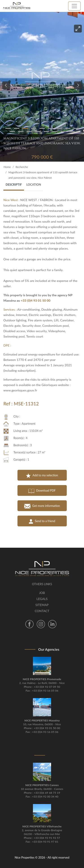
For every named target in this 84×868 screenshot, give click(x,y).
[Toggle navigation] (74, 6)
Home (7, 167)
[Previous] (6, 85)
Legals (42, 599)
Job (42, 593)
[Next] (78, 85)
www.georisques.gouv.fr (20, 390)
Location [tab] (34, 185)
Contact (42, 611)
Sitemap (42, 605)
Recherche (22, 167)
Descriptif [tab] (14, 185)
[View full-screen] (78, 29)
